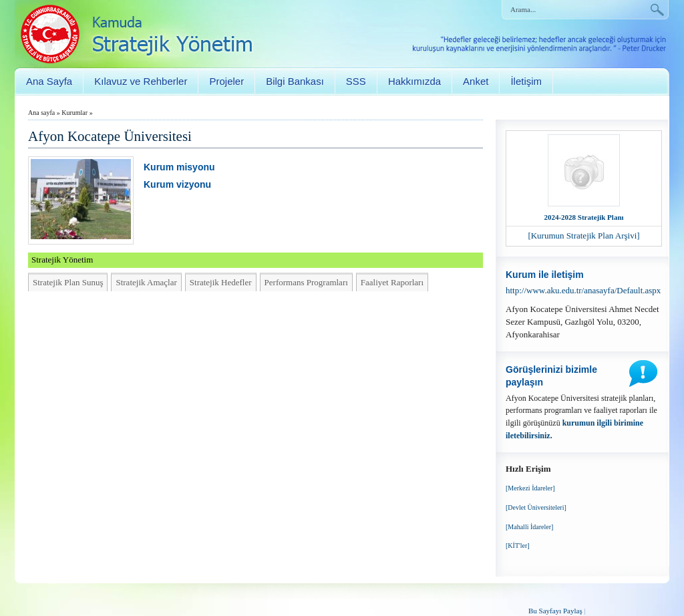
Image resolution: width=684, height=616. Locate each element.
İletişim (526, 81)
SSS (356, 81)
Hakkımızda (414, 81)
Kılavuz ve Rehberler (141, 81)
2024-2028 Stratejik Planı (583, 217)
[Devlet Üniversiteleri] (536, 507)
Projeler (226, 81)
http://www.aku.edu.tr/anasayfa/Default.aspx (583, 290)
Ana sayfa (41, 113)
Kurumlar (74, 113)
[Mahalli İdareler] (529, 527)
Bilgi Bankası (295, 81)
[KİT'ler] (518, 546)
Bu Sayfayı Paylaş (555, 611)
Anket (476, 81)
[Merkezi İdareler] (530, 488)
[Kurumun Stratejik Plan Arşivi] (583, 236)
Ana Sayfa (49, 81)
